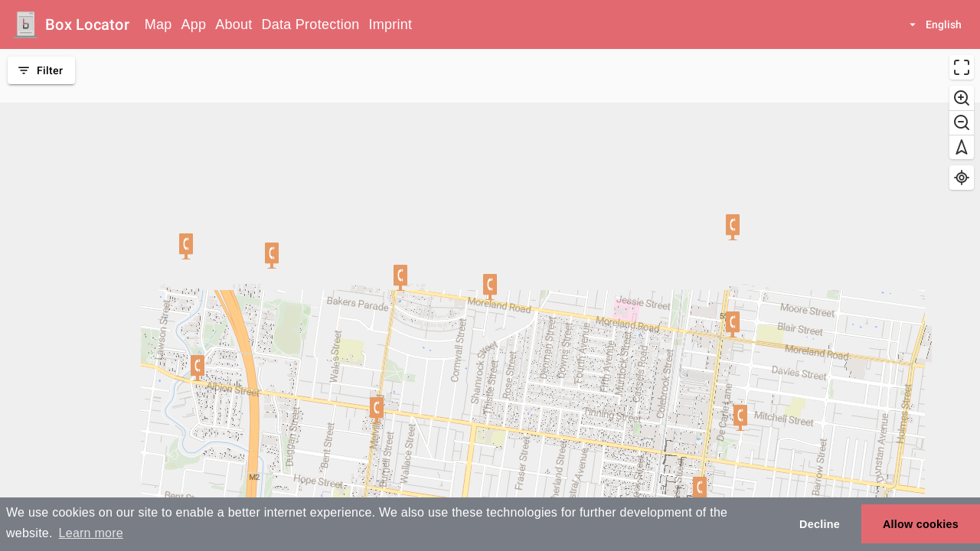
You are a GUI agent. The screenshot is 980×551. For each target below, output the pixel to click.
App (194, 24)
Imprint (390, 24)
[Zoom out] (962, 122)
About (234, 24)
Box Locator (87, 24)
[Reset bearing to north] (962, 147)
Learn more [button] (91, 533)
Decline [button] (820, 524)
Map (158, 24)
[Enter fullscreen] (962, 67)
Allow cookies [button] (921, 524)
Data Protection (311, 24)
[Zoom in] (962, 98)
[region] (490, 300)
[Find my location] (962, 178)
